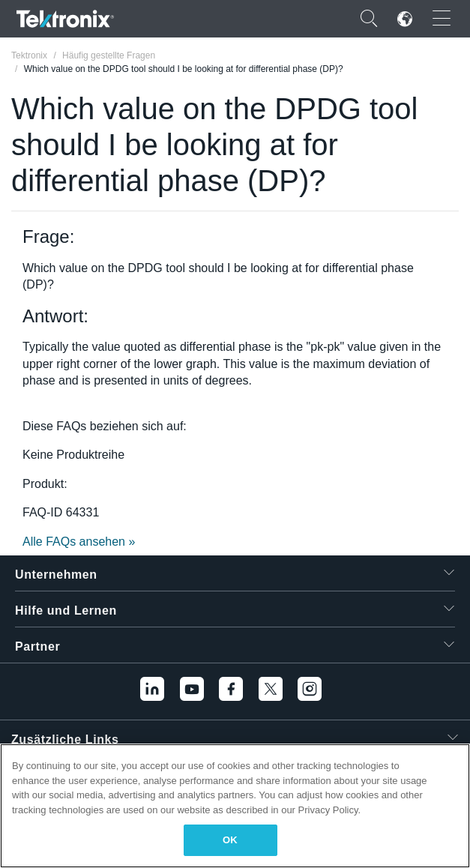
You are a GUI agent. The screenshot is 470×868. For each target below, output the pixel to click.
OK (230, 840)
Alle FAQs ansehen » (79, 542)
